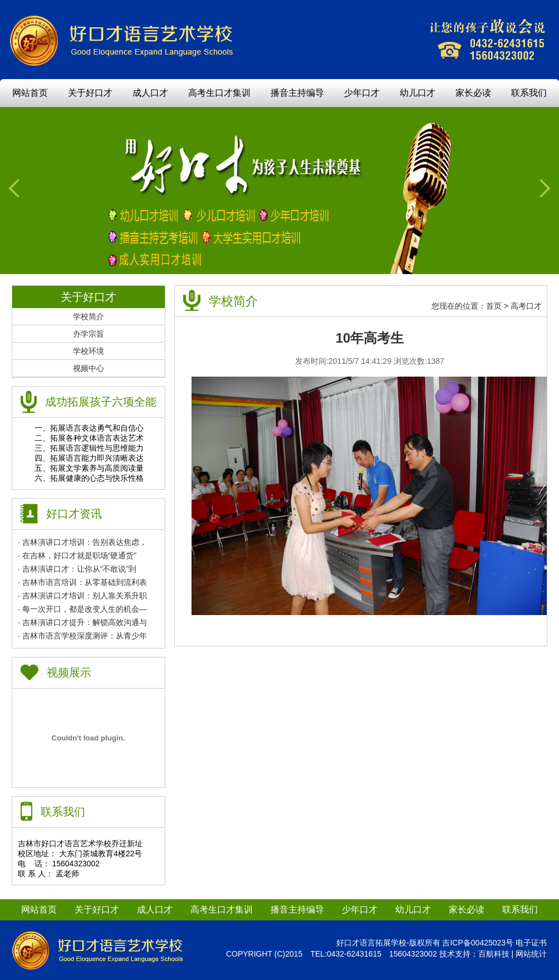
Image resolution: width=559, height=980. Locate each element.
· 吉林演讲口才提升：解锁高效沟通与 (82, 622)
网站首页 (30, 93)
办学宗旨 (89, 334)
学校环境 (89, 351)
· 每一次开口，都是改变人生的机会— (82, 609)
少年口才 (362, 93)
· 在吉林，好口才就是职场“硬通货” (77, 555)
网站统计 (531, 954)
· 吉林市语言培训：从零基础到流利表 (82, 582)
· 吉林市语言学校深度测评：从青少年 (82, 636)
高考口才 (526, 306)
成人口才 (150, 93)
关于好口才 (90, 93)
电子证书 (531, 943)
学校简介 (89, 316)
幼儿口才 (418, 93)
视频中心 (89, 368)
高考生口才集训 (219, 93)
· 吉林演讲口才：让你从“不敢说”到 (77, 569)
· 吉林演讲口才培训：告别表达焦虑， (82, 542)
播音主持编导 (297, 93)
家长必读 (473, 93)
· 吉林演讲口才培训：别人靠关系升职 (82, 596)
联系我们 (529, 93)
